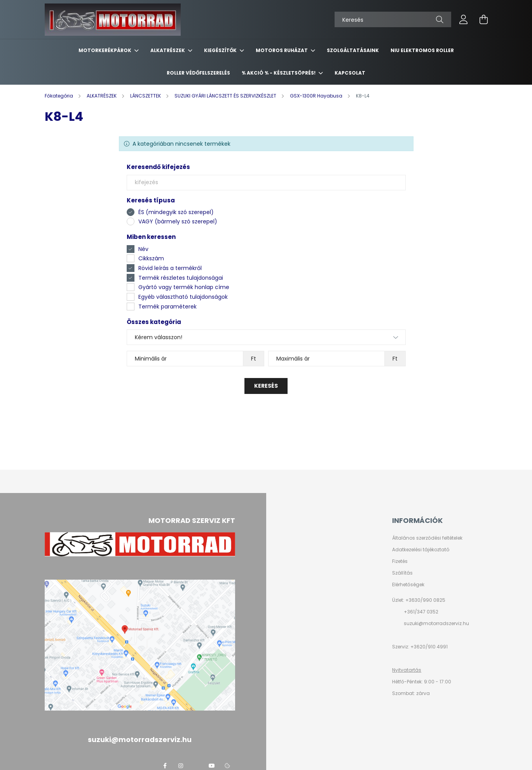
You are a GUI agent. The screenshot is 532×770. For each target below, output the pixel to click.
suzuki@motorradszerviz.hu (436, 623)
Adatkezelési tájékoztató (421, 550)
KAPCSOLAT (350, 73)
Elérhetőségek (408, 585)
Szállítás (402, 573)
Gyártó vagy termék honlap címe (184, 287)
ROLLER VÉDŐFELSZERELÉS (198, 73)
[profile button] (464, 19)
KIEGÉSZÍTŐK (221, 50)
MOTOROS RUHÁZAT (282, 50)
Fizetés (400, 561)
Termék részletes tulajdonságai (181, 278)
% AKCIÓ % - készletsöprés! (279, 73)
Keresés (266, 386)
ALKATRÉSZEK (168, 50)
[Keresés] (393, 19)
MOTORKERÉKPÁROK (106, 50)
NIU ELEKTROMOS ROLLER (422, 50)
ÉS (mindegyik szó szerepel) (176, 212)
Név (143, 249)
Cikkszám (151, 258)
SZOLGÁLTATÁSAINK (353, 50)
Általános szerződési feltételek (427, 538)
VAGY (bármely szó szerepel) (178, 221)
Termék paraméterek (167, 307)
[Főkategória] (59, 96)
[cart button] (484, 19)
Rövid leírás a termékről (170, 268)
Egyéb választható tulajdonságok (183, 297)
